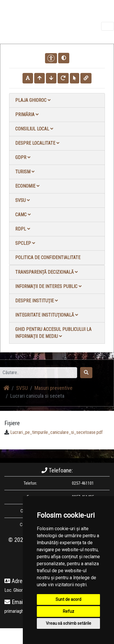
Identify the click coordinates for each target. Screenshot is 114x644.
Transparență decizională (46, 272)
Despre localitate (37, 143)
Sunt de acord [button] (68, 599)
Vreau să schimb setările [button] (69, 623)
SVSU (23, 200)
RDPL (23, 229)
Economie (27, 186)
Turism (25, 172)
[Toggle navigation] (108, 26)
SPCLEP (25, 243)
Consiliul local (34, 129)
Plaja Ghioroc (33, 100)
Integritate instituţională (47, 315)
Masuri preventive (53, 388)
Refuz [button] (69, 611)
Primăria (27, 115)
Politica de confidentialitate (48, 258)
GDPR (23, 157)
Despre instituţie (37, 301)
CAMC (23, 215)
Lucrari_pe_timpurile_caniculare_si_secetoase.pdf (56, 432)
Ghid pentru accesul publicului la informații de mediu (53, 333)
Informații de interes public (48, 286)
